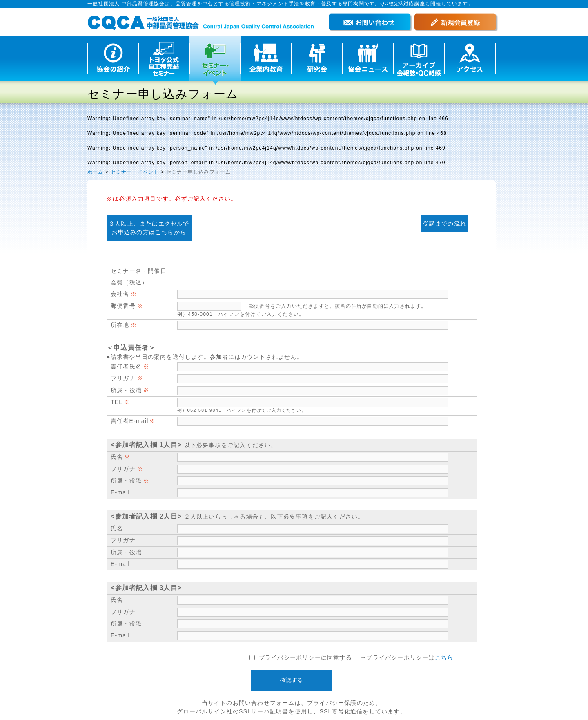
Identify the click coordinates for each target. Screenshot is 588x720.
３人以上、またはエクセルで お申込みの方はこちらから (149, 228)
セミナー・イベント (135, 172)
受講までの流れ (445, 224)
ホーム (96, 172)
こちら (444, 657)
